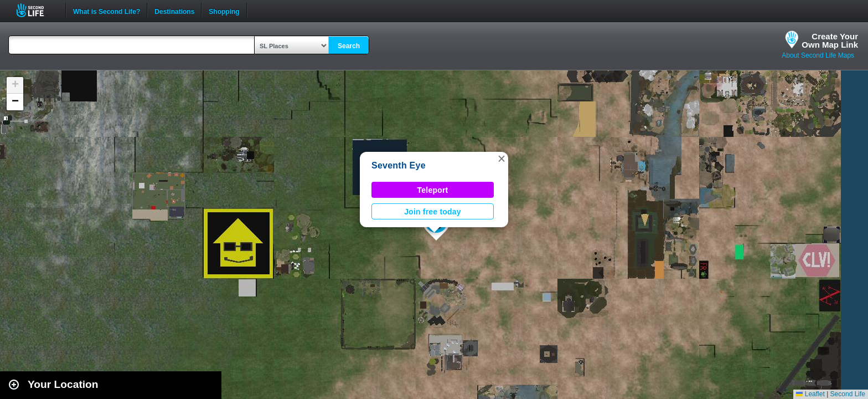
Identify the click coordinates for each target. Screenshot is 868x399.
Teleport (433, 190)
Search (349, 46)
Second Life (36, 10)
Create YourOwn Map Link (830, 40)
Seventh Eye (399, 165)
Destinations (174, 11)
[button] (502, 158)
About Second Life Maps (818, 55)
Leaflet (810, 394)
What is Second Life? (107, 11)
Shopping (224, 11)
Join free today (433, 212)
